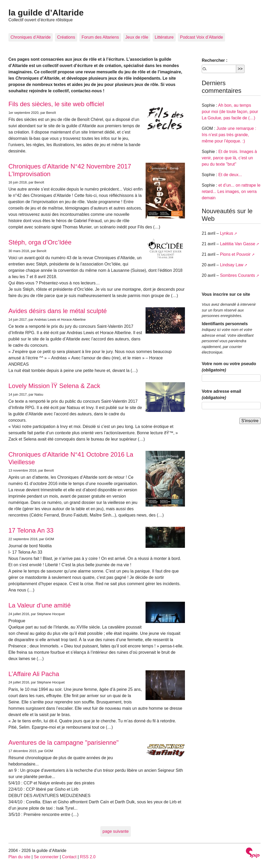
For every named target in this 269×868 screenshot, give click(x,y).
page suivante (116, 831)
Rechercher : (215, 60)
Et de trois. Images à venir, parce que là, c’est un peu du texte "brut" (229, 158)
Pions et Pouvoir (235, 254)
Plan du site (19, 857)
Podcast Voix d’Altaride (201, 37)
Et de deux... (230, 175)
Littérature (164, 37)
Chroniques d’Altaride (31, 37)
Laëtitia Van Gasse (237, 244)
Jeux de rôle (137, 37)
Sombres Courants (237, 275)
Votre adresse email (221, 394)
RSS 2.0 (88, 857)
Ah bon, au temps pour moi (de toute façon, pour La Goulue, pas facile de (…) (230, 112)
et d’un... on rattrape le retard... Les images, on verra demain (231, 192)
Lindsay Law (232, 265)
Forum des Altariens (100, 37)
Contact (69, 857)
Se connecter (46, 857)
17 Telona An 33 (31, 530)
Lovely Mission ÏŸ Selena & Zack (54, 386)
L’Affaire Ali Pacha (34, 674)
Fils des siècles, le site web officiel (56, 104)
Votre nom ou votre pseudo (229, 367)
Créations (66, 37)
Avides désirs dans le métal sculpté (58, 311)
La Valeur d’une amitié (40, 605)
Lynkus (226, 233)
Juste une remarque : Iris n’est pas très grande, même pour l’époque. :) (229, 135)
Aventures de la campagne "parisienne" (64, 742)
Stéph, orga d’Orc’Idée (40, 242)
